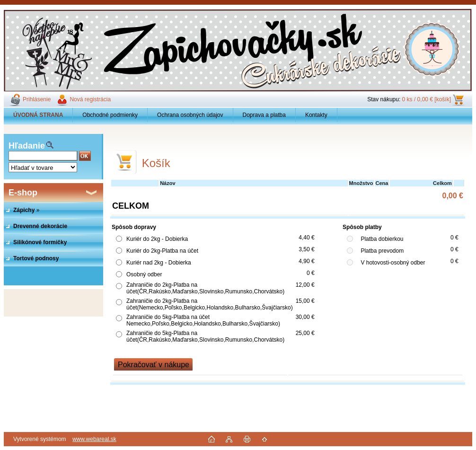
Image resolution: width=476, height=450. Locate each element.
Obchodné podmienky (110, 115)
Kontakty (316, 115)
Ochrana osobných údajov (190, 115)
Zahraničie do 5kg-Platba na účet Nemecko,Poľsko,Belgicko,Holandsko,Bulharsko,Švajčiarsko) (203, 320)
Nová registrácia (90, 99)
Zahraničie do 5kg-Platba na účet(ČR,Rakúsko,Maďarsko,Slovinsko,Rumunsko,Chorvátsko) (205, 336)
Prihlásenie (37, 99)
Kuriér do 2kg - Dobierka (157, 239)
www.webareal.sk (94, 439)
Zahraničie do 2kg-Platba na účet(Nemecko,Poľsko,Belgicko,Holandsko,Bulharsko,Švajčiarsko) (210, 304)
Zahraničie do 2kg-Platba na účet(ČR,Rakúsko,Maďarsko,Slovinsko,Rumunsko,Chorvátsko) (205, 288)
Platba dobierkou (382, 239)
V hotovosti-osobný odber (393, 263)
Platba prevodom (382, 251)
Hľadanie (27, 146)
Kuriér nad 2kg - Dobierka (159, 263)
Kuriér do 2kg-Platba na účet (162, 251)
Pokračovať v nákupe (154, 365)
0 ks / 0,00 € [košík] (427, 99)
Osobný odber (144, 274)
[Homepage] (38, 115)
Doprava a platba (264, 115)
